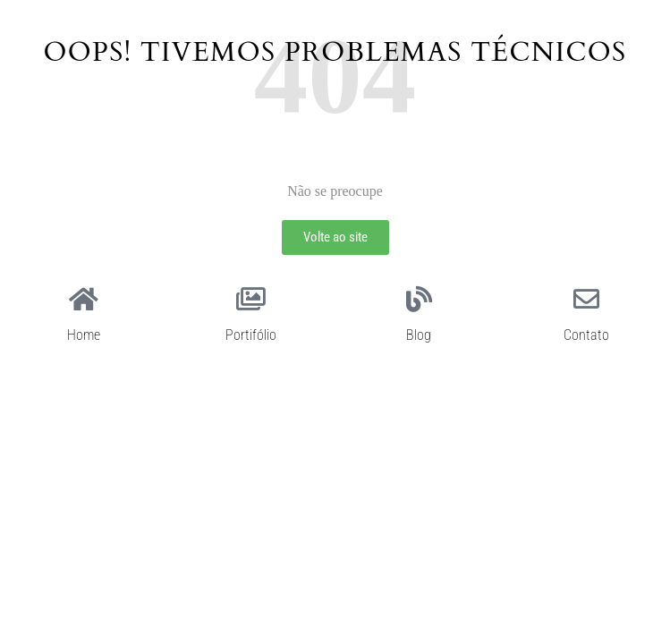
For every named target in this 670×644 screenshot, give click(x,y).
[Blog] (419, 299)
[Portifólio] (251, 299)
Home (84, 335)
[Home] (84, 299)
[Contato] (586, 299)
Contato (586, 335)
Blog (419, 335)
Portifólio (251, 335)
